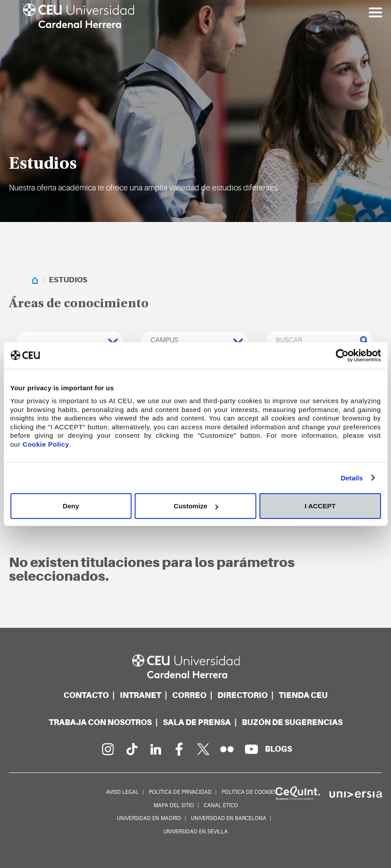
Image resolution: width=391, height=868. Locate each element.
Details (352, 478)
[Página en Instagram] (107, 749)
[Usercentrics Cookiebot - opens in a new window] (342, 355)
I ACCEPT (320, 506)
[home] (35, 280)
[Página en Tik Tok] (131, 749)
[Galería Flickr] (227, 749)
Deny (71, 506)
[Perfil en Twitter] (203, 749)
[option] (195, 111)
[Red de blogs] (278, 749)
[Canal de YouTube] (251, 749)
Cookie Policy (46, 444)
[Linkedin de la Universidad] (155, 749)
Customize (196, 506)
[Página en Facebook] (179, 749)
